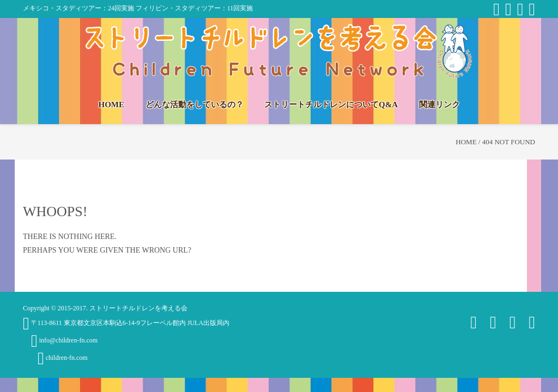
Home (466, 142)
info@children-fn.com (64, 340)
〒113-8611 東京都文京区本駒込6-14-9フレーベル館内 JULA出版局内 (126, 323)
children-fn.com (63, 358)
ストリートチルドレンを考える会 (138, 308)
